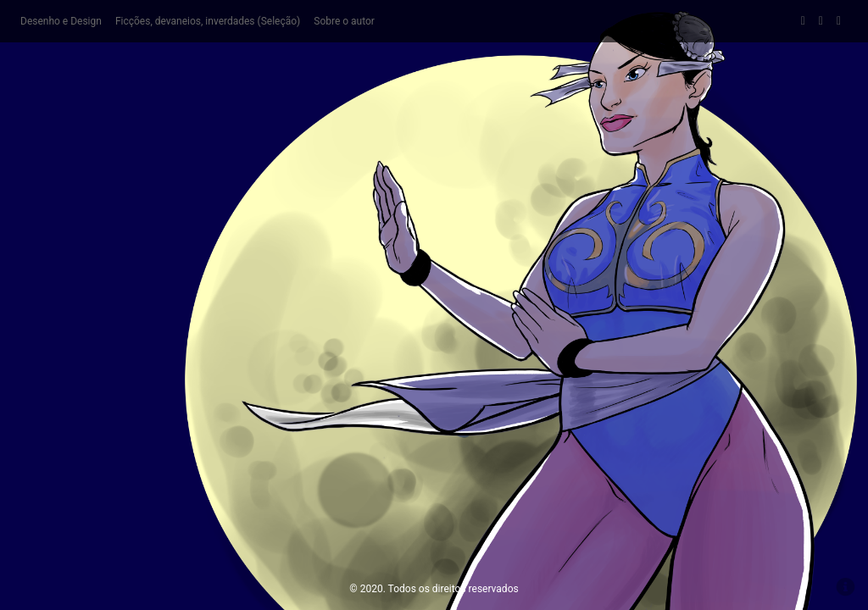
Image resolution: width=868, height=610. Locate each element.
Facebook (803, 21)
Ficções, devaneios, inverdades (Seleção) (208, 21)
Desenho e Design (61, 21)
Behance (839, 21)
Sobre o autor (344, 21)
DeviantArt (821, 21)
